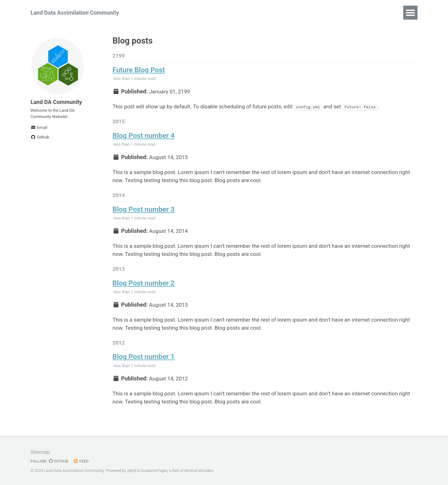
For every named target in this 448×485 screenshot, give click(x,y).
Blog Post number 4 (144, 138)
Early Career (336, 13)
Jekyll (132, 471)
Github (40, 141)
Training (300, 13)
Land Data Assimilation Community (75, 13)
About (149, 13)
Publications (378, 13)
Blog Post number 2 (144, 290)
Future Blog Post (139, 71)
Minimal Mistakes (201, 471)
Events (199, 13)
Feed (82, 461)
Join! (173, 13)
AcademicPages (155, 471)
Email (39, 131)
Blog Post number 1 (144, 366)
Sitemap (41, 452)
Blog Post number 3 (144, 214)
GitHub (60, 461)
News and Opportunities (249, 13)
